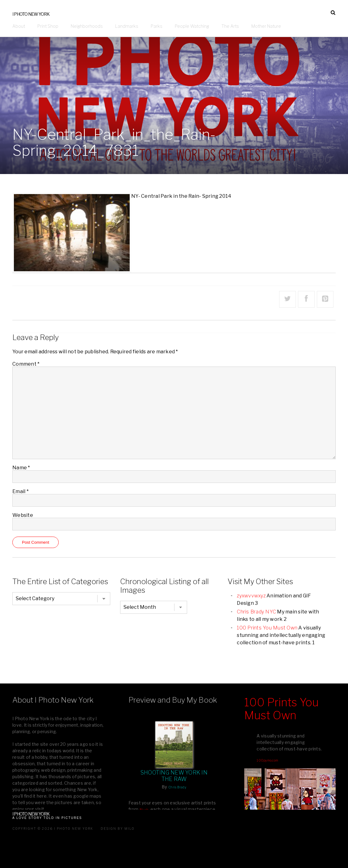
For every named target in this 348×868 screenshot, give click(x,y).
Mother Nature (266, 26)
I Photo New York (31, 14)
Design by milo (118, 829)
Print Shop (48, 26)
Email (21, 491)
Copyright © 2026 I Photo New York (53, 829)
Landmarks (127, 26)
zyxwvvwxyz (251, 595)
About (19, 26)
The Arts (230, 26)
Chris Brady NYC (256, 611)
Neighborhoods (87, 26)
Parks (157, 26)
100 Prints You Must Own (267, 627)
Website (23, 515)
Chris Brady (177, 787)
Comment (26, 364)
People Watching (192, 26)
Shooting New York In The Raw (174, 776)
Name (21, 467)
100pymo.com (267, 760)
